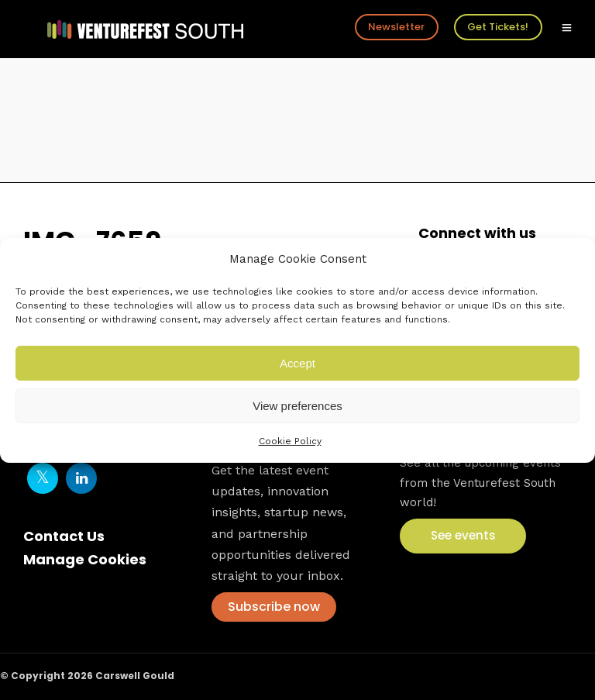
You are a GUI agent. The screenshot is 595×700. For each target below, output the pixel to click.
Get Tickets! (498, 27)
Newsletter (396, 27)
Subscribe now (274, 607)
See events (463, 535)
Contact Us (64, 536)
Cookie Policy (290, 441)
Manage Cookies (85, 559)
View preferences (297, 406)
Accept (297, 363)
